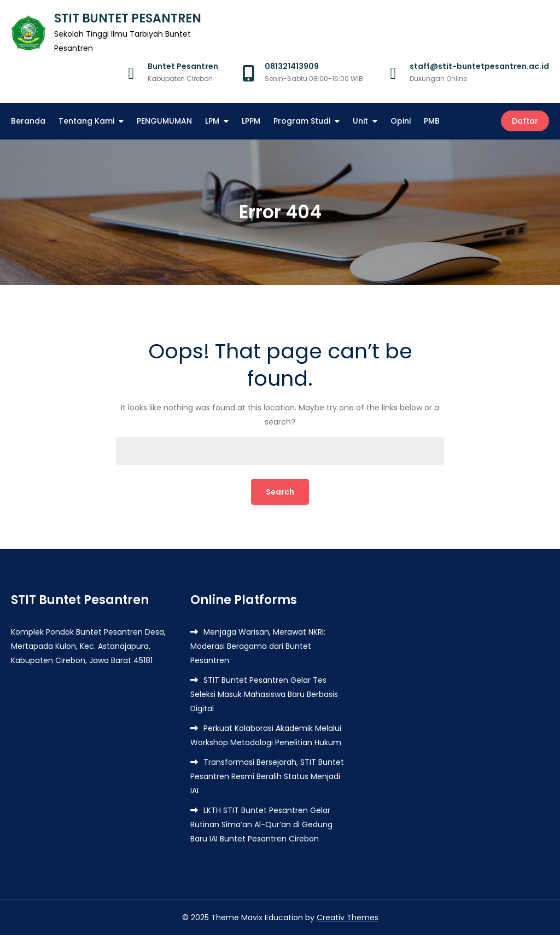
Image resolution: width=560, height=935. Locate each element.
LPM (212, 121)
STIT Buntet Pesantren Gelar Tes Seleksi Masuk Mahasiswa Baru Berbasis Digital (264, 694)
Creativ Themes (348, 917)
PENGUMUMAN (164, 121)
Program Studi (302, 121)
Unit (360, 121)
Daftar (525, 121)
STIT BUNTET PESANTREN (128, 18)
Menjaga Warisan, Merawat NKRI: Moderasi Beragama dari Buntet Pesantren (258, 646)
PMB (432, 121)
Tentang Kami (86, 121)
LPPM (251, 121)
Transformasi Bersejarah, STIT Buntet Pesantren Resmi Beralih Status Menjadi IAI (267, 776)
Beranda (28, 121)
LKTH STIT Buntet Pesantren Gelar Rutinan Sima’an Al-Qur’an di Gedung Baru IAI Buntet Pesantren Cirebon (261, 824)
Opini (401, 121)
